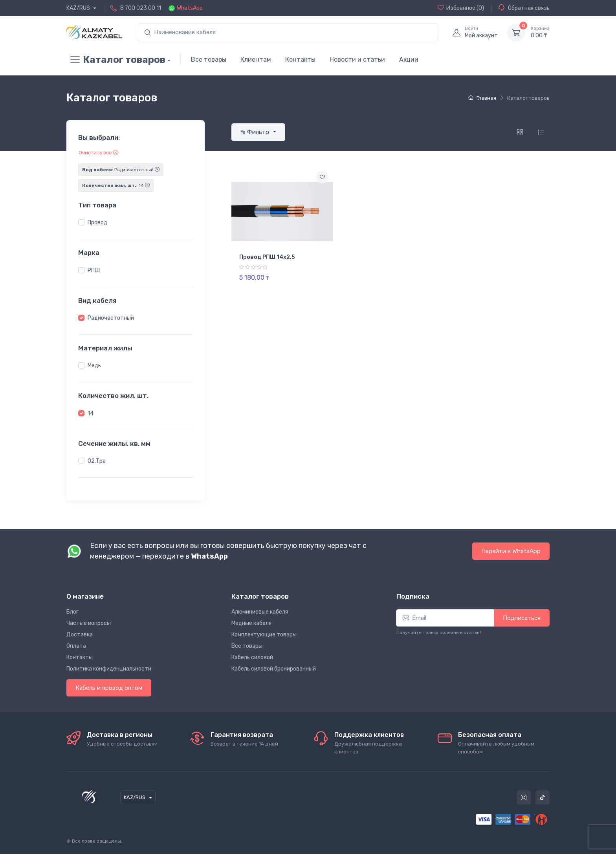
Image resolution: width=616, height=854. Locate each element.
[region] (136, 223)
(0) (461, 8)
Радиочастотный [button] (111, 318)
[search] (288, 32)
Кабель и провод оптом (109, 688)
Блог (72, 612)
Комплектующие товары (264, 635)
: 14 (116, 185)
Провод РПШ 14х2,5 (267, 257)
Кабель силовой (252, 657)
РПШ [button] (94, 270)
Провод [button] (97, 223)
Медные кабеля (251, 623)
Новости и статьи (357, 60)
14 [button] (91, 413)
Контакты (300, 60)
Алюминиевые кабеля (260, 612)
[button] (81, 222)
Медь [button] (94, 366)
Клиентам (256, 60)
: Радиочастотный (121, 170)
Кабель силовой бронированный (274, 669)
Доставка (80, 635)
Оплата (76, 646)
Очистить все (98, 153)
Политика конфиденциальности (109, 669)
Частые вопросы (89, 623)
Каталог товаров (116, 60)
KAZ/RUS (79, 8)
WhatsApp (190, 8)
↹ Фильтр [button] (256, 132)
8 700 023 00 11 (141, 8)
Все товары (209, 60)
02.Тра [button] (97, 461)
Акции (409, 60)
